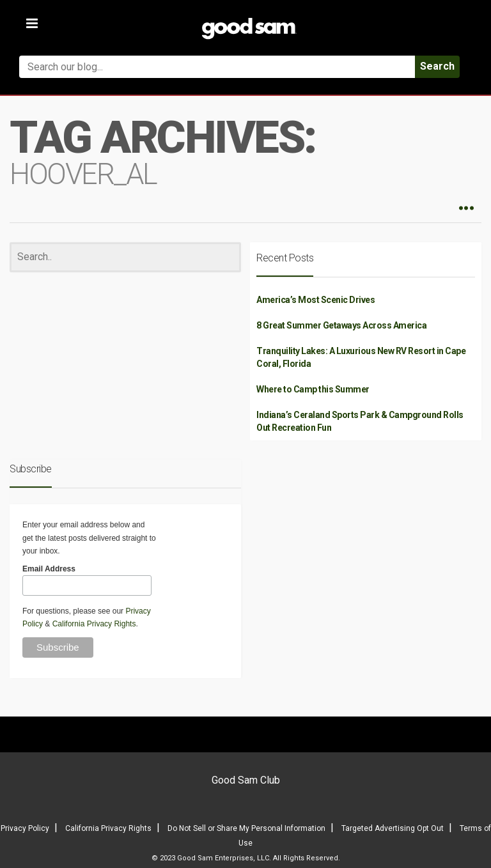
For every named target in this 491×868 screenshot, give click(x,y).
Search (437, 66)
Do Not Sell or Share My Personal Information (246, 828)
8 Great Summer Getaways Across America (341, 325)
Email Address (49, 569)
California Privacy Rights (94, 624)
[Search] (125, 257)
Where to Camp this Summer (313, 389)
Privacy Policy (25, 828)
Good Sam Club (246, 780)
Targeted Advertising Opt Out (393, 828)
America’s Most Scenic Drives (316, 300)
